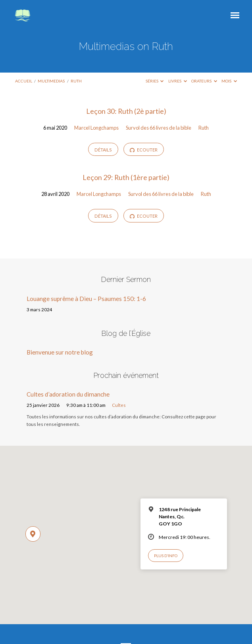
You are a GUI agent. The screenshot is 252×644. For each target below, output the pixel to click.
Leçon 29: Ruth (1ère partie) (126, 177)
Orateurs (204, 81)
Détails (103, 150)
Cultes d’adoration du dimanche (68, 394)
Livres (178, 81)
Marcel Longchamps (96, 128)
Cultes (119, 405)
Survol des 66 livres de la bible (159, 128)
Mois (229, 81)
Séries (155, 81)
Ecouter (144, 150)
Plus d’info (166, 556)
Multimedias (51, 81)
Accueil (24, 81)
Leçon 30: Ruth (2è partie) (126, 111)
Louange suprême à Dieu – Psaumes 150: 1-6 (86, 299)
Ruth (76, 81)
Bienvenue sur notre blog (60, 352)
